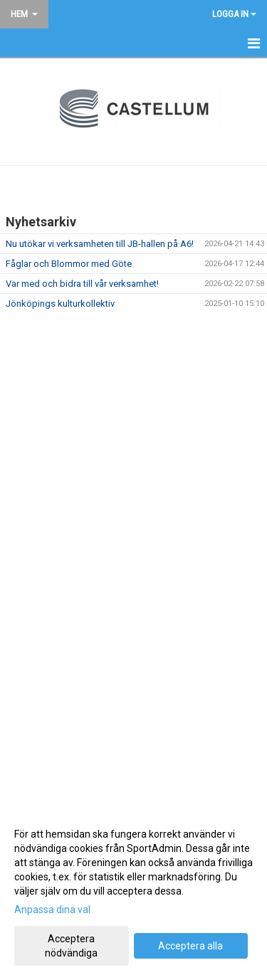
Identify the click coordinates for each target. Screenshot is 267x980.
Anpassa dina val (52, 910)
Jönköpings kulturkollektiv (60, 304)
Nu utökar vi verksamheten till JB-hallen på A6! (100, 244)
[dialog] (133, 893)
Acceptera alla (190, 946)
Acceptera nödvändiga (71, 946)
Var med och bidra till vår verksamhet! (82, 284)
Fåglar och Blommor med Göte (69, 264)
